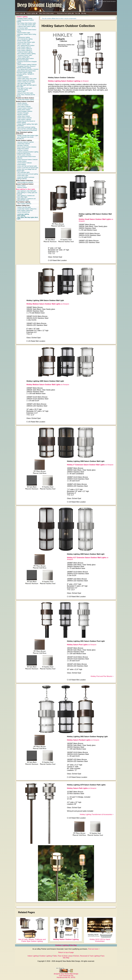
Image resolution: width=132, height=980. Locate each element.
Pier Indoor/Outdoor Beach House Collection (26, 157)
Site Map (73, 945)
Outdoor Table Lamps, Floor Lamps (27, 79)
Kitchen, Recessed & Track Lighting (87, 956)
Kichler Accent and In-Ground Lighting (28, 174)
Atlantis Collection (22, 103)
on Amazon (68, 81)
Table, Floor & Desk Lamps (63, 956)
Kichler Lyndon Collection (24, 155)
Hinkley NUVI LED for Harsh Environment (100, 939)
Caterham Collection (23, 150)
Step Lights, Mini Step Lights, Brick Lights (27, 218)
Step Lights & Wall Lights (24, 84)
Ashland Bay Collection (24, 144)
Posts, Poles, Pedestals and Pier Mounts (26, 95)
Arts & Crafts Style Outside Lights (26, 25)
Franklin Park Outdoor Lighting (26, 100)
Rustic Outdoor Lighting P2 (25, 49)
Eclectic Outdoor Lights (24, 41)
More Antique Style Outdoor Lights (27, 23)
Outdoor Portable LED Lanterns (26, 80)
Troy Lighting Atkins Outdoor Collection (28, 69)
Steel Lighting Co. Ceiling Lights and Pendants (27, 193)
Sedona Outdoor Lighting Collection (27, 65)
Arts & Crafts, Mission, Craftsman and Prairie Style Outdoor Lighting (32, 939)
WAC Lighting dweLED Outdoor (26, 46)
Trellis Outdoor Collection (24, 119)
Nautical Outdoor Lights (24, 33)
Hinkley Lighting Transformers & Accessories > (97, 814)
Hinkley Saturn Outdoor (24, 116)
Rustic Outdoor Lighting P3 (25, 50)
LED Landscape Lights (23, 172)
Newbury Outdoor (22, 187)
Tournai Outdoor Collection (25, 163)
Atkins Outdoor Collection (24, 204)
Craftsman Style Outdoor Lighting (26, 26)
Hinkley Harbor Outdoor (24, 110)
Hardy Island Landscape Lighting (26, 127)
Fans (103, 956)
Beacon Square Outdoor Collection (27, 147)
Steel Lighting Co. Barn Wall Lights (27, 191)
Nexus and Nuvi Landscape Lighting (27, 129)
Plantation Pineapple (23, 113)
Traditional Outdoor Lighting (25, 52)
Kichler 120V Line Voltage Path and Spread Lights (27, 170)
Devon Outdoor (21, 186)
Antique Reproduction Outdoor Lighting (25, 21)
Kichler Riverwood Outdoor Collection (27, 160)
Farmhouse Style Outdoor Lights (26, 42)
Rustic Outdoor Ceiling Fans (25, 210)
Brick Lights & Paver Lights (25, 88)
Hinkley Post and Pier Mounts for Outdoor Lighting (26, 122)
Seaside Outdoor (22, 161)
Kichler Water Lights (23, 176)
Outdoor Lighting (22, 17)
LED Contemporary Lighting (25, 39)
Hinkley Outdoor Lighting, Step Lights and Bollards (27, 125)
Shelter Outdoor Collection (24, 118)
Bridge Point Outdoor (23, 149)
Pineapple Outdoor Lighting (25, 18)
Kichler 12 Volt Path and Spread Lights (28, 168)
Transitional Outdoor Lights (25, 55)
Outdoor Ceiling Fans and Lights (26, 82)
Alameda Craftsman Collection (26, 142)
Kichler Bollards (22, 164)
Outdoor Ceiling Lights (23, 57)
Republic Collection (23, 115)
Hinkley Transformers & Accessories (27, 130)
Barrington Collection (23, 145)
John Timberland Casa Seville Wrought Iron (25, 138)
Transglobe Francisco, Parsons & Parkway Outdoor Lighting (26, 67)
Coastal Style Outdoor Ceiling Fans (27, 209)
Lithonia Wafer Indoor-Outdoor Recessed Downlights (25, 59)
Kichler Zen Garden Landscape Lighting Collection (26, 178)
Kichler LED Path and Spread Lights (27, 166)
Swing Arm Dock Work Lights (25, 93)
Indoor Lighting (33, 956)
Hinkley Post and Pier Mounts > (102, 676)
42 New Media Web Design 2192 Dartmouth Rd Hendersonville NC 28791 (66, 975)
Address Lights (21, 91)
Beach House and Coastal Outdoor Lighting (27, 30)
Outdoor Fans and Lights (24, 207)
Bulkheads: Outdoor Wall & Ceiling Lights (26, 35)
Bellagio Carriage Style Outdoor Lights (28, 136)
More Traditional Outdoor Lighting (26, 54)
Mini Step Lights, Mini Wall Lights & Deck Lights (27, 86)
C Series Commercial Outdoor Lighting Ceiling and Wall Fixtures (27, 153)
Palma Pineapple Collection (25, 111)
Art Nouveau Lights (23, 28)
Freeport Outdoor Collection (25, 108)
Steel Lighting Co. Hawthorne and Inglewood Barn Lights (26, 199)
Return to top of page (66, 952)
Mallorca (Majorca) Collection (25, 182)
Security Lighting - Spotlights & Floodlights (25, 75)
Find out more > (94, 949)
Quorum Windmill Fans (24, 212)
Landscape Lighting (23, 90)
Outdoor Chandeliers (23, 77)
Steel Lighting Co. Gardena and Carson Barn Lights (26, 196)
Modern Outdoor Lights (24, 44)
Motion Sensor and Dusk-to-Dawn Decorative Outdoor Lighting (26, 72)
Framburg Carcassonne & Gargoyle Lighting (27, 62)
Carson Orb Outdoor (23, 105)
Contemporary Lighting (23, 37)
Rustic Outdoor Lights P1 (24, 47)
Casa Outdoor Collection (24, 106)
